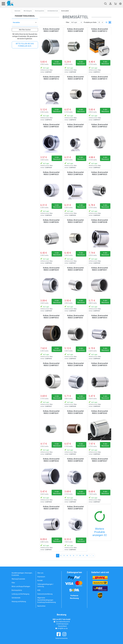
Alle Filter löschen (25, 30)
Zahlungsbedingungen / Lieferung (45, 585)
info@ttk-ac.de (63, 628)
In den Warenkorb (57, 63)
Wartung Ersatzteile (18, 579)
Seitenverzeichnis (61, 638)
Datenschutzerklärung (45, 594)
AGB (39, 590)
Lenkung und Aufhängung (20, 594)
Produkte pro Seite (90, 22)
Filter (68, 22)
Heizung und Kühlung (19, 602)
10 (87, 556)
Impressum (41, 577)
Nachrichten (41, 606)
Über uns (40, 573)
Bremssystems (17, 590)
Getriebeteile (16, 598)
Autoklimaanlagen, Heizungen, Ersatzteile (22, 574)
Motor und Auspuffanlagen (21, 586)
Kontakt (40, 580)
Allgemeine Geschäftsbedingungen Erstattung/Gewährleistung (47, 600)
